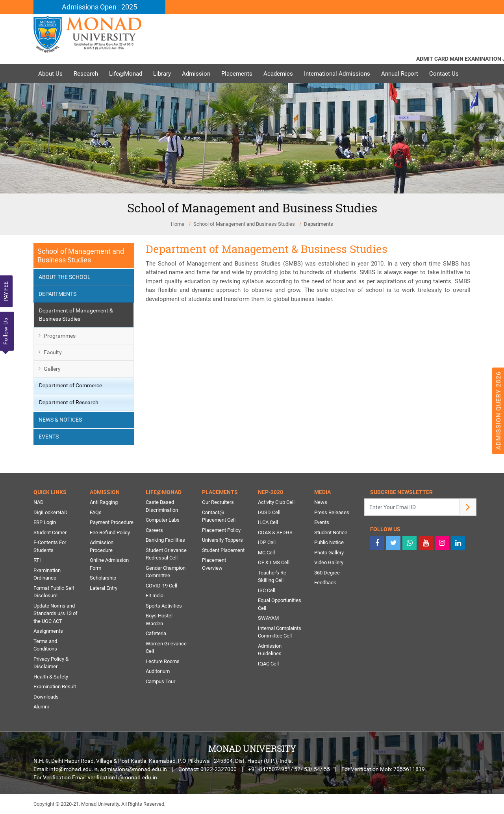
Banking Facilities (165, 540)
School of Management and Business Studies (244, 224)
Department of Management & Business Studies (76, 315)
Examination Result (55, 687)
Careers (154, 530)
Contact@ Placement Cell (219, 516)
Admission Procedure (102, 546)
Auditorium (158, 671)
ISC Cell (267, 590)
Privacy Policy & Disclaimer (51, 663)
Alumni (41, 707)
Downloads (46, 697)
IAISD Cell (269, 512)
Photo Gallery (329, 553)
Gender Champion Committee (166, 572)
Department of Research (69, 402)
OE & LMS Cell (274, 562)
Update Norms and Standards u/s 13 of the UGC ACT (56, 613)
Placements (237, 74)
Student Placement (223, 550)
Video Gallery (329, 562)
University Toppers (222, 540)
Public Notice (329, 542)
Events (49, 437)
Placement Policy (221, 530)
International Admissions (337, 74)
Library (162, 74)
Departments (319, 224)
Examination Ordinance (47, 574)
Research (86, 74)
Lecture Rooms (163, 661)
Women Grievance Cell (166, 648)
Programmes (60, 336)
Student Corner (50, 532)
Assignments (48, 631)
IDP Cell (267, 542)
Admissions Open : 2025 (99, 7)
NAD (39, 502)
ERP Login (45, 522)
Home (178, 224)
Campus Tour (160, 681)
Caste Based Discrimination (162, 506)
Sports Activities (164, 606)
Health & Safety (51, 677)
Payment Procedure (112, 522)
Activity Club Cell (276, 502)
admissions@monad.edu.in (133, 769)
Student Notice (331, 532)
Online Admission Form (109, 564)
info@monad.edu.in (73, 769)
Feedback (325, 583)
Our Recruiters (218, 502)
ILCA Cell (268, 522)
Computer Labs (163, 520)
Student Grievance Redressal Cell (166, 554)
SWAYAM (268, 618)
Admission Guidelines (270, 650)
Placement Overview (214, 564)
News (321, 502)
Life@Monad (126, 74)
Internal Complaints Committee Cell (280, 632)
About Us (50, 74)
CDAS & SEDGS (275, 532)
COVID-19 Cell (161, 586)
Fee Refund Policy (110, 532)
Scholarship (103, 578)
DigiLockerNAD (51, 512)
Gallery (52, 369)
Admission (196, 74)
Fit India (155, 596)
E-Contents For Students (50, 546)
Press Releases (332, 512)
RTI (37, 560)
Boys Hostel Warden (159, 620)
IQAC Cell (268, 664)
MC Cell (266, 553)
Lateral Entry (104, 588)
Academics (278, 74)
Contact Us (444, 74)
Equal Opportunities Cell (280, 604)
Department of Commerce (70, 385)
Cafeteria (156, 633)
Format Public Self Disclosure (54, 592)
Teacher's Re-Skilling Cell (273, 577)
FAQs (96, 512)
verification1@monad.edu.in (122, 777)
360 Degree (327, 573)
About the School (65, 277)
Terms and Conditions (45, 645)
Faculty (53, 352)
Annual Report (400, 74)
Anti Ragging (104, 502)
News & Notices (60, 420)
